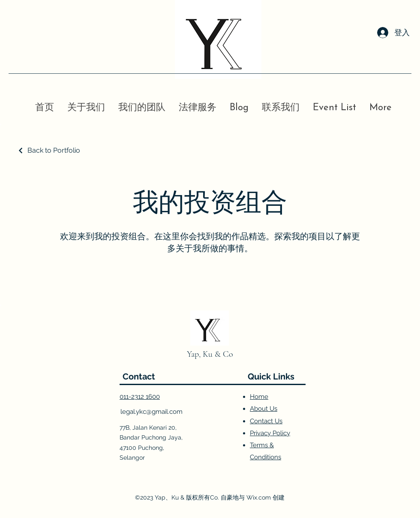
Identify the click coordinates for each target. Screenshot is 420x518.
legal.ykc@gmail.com (151, 412)
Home (259, 397)
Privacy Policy (270, 433)
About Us (264, 409)
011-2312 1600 (140, 397)
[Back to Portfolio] (49, 150)
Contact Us (266, 421)
